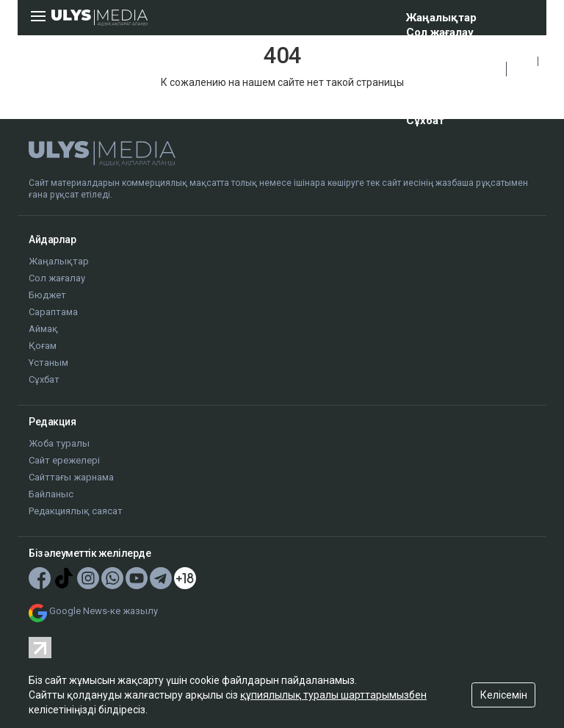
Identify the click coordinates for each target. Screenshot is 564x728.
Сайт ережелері (64, 460)
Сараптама (435, 62)
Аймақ (424, 76)
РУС (522, 78)
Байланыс (51, 494)
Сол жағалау (440, 32)
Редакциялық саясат (76, 511)
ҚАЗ (522, 61)
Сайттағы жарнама (71, 477)
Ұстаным (431, 106)
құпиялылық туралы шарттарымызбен (333, 695)
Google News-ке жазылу (104, 611)
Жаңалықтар (441, 18)
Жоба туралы (59, 443)
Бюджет (429, 47)
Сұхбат (425, 120)
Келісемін (504, 695)
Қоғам (423, 91)
